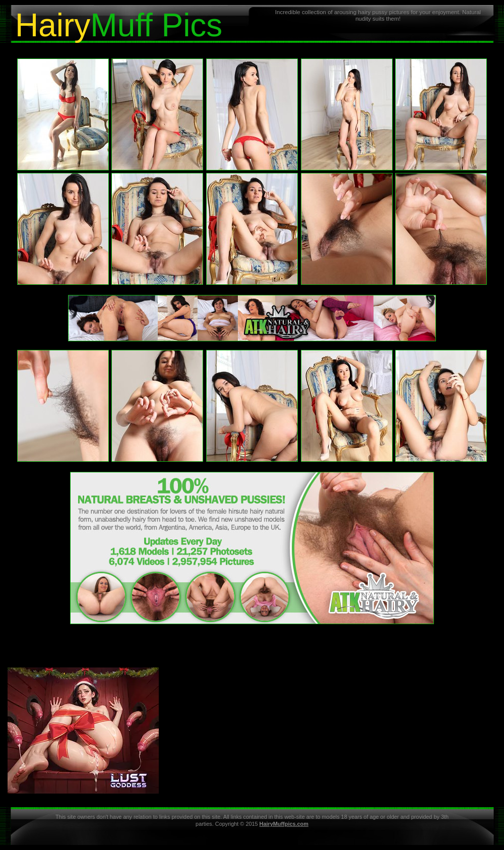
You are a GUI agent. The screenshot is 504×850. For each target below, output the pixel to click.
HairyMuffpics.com (284, 824)
